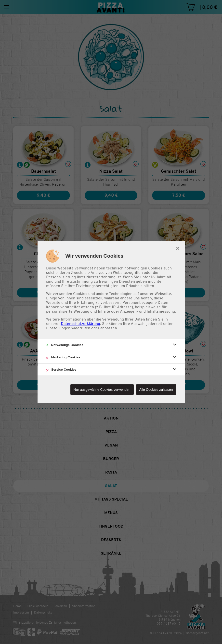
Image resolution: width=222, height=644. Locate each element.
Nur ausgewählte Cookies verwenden (102, 390)
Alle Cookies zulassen (156, 390)
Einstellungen (58, 328)
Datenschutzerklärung (80, 324)
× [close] (178, 248)
